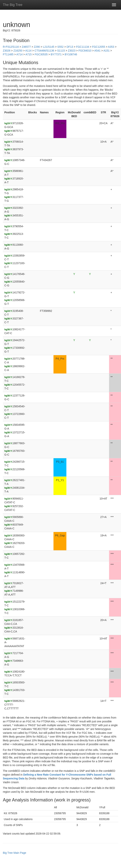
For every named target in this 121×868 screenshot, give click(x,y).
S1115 (61, 51)
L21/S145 (49, 47)
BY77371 (56, 54)
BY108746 (71, 54)
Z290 (37, 47)
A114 (28, 51)
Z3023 (72, 51)
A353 (111, 47)
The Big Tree (13, 5)
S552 (60, 47)
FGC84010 (85, 51)
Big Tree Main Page (15, 853)
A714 (19, 54)
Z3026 (7, 51)
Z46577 (26, 47)
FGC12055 (99, 47)
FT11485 (8, 54)
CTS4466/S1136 (44, 51)
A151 (106, 51)
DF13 (70, 47)
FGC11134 (82, 47)
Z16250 (18, 51)
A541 (97, 51)
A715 (29, 54)
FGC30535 (41, 54)
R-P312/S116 (11, 47)
